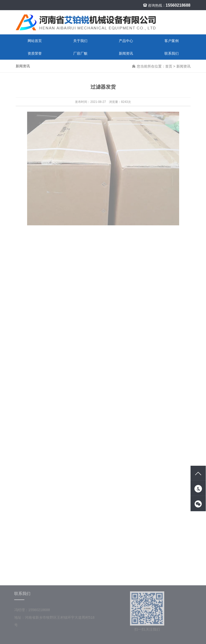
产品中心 (126, 41)
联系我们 (172, 54)
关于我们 (80, 41)
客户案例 (172, 41)
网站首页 (35, 41)
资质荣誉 (35, 54)
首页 (169, 66)
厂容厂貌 (80, 54)
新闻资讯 (126, 54)
